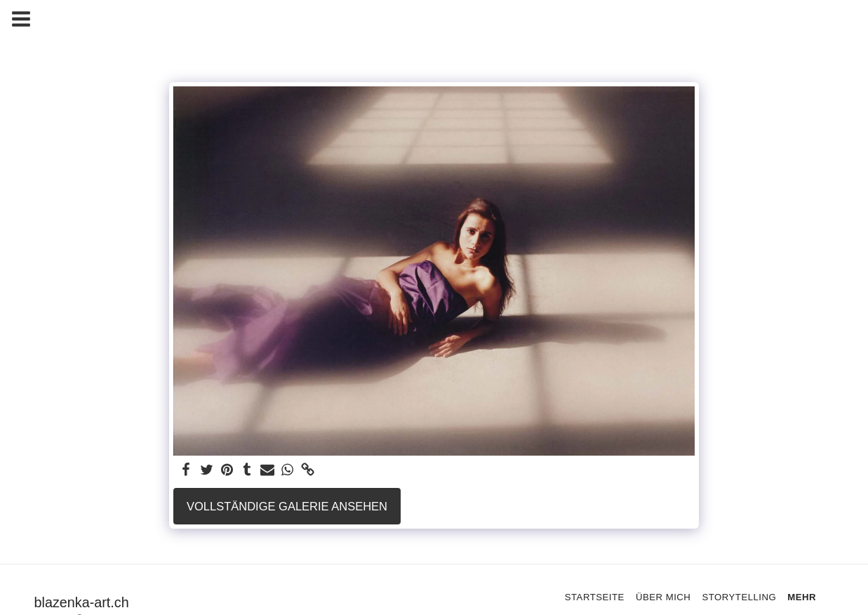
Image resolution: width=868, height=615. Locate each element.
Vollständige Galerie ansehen (287, 506)
